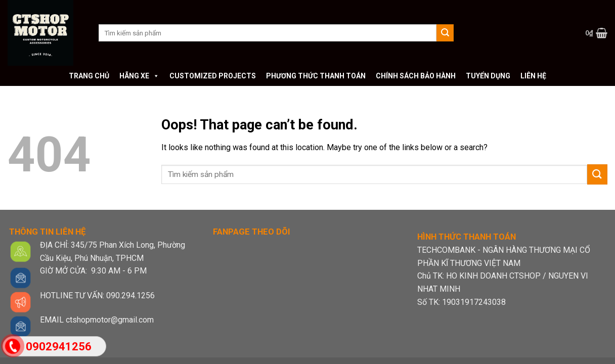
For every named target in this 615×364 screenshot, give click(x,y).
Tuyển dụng (488, 76)
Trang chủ (89, 76)
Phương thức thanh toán (316, 76)
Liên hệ (533, 76)
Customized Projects (213, 76)
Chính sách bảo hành (416, 76)
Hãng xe (139, 76)
